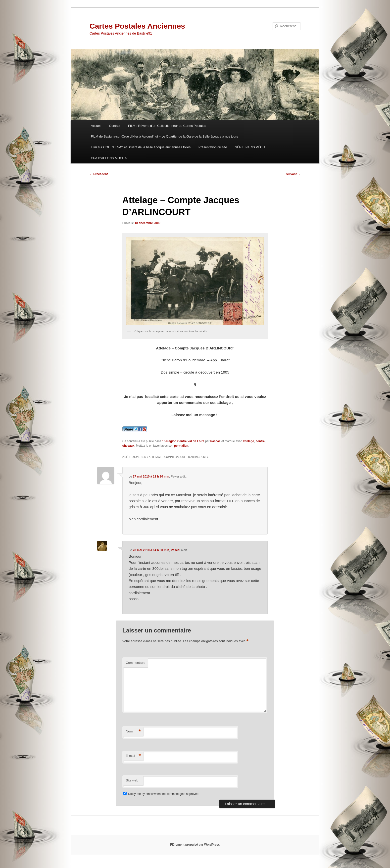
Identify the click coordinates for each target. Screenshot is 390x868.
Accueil (96, 126)
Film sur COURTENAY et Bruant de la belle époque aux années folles (141, 147)
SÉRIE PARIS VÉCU (250, 147)
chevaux (128, 446)
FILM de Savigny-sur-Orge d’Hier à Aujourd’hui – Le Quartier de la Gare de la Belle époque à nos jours (164, 136)
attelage (248, 441)
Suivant (293, 174)
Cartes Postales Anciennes (137, 26)
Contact (115, 126)
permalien (181, 446)
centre (260, 441)
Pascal (215, 441)
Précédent (99, 174)
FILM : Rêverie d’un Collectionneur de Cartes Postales (167, 126)
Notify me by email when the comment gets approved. (161, 794)
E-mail (133, 756)
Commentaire (136, 663)
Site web (132, 780)
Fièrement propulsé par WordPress (195, 845)
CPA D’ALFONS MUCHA (109, 158)
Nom (133, 732)
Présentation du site (213, 147)
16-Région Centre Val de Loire (183, 441)
